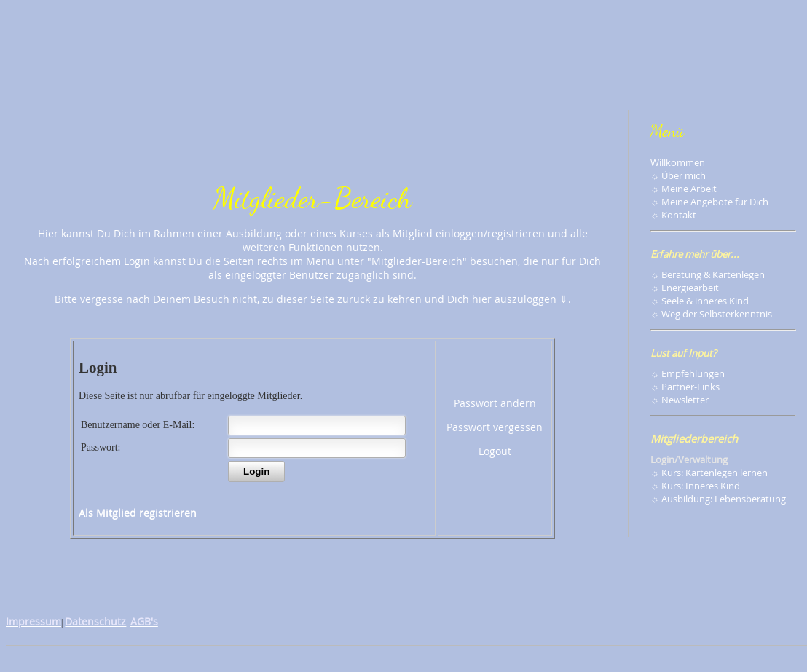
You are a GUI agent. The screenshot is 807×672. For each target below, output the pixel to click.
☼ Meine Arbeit (684, 189)
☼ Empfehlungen (688, 373)
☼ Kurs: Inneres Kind (695, 486)
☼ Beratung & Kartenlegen (708, 274)
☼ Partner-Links (685, 387)
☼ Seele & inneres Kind (700, 301)
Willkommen (678, 162)
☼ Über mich (678, 175)
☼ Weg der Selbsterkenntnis (711, 314)
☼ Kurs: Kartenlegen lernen (709, 473)
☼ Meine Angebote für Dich (709, 202)
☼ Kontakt (673, 215)
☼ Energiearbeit (685, 288)
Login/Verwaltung (689, 459)
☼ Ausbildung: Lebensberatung (718, 499)
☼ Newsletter (680, 400)
